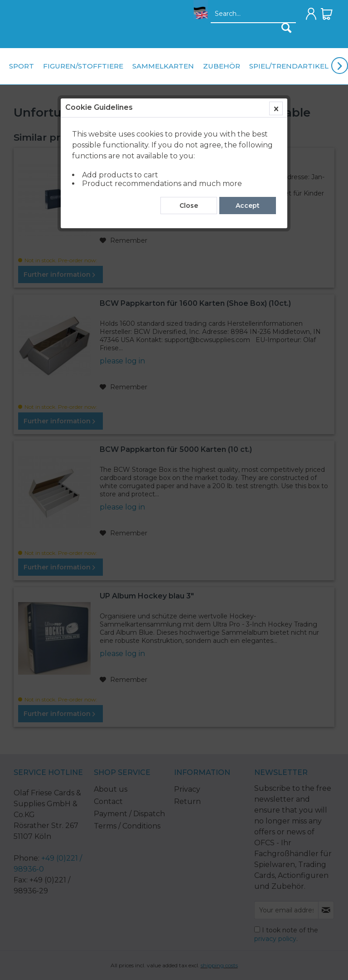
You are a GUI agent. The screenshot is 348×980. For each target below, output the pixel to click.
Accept (248, 206)
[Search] (286, 28)
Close (189, 206)
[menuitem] (198, 16)
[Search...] (253, 14)
